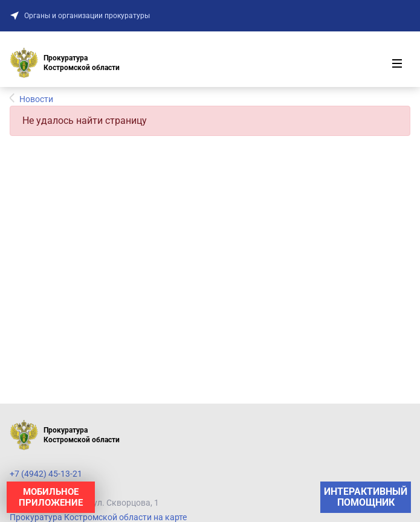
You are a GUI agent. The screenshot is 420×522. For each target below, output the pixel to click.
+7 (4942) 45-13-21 (46, 474)
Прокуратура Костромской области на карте (98, 517)
